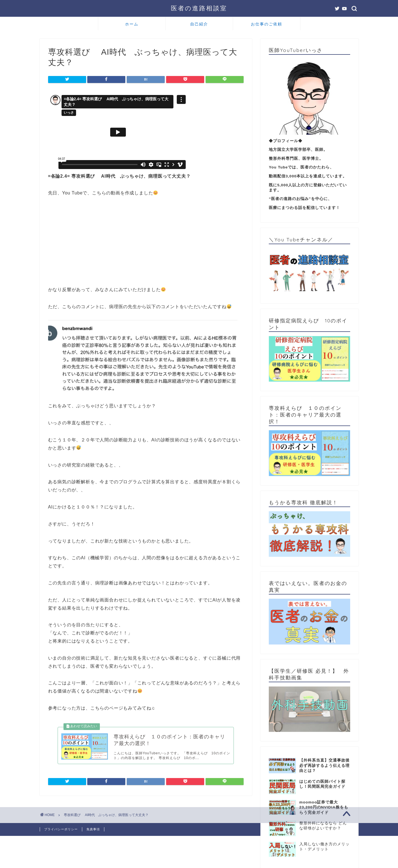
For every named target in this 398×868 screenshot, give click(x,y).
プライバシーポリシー (61, 829)
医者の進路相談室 (199, 8)
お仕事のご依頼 (267, 24)
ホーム (132, 24)
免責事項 (93, 829)
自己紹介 (199, 24)
